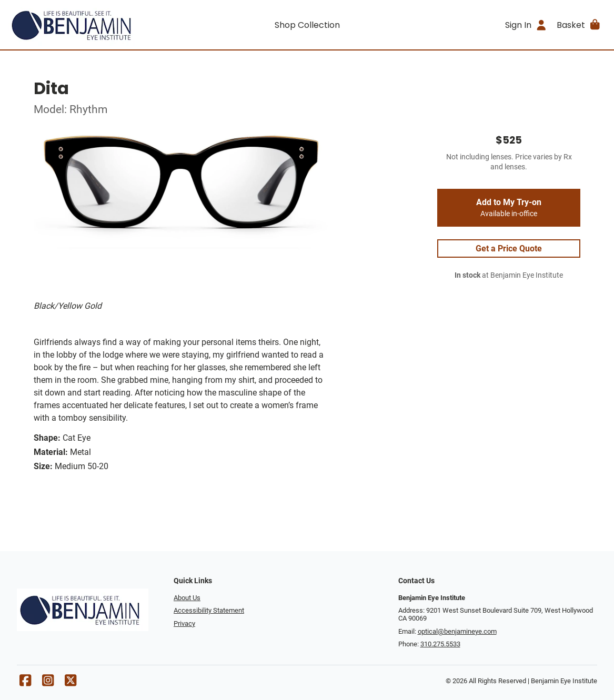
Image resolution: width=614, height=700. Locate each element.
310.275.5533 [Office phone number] (440, 644)
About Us (187, 598)
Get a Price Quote (509, 248)
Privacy (184, 623)
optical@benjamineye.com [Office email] (457, 631)
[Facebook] (25, 683)
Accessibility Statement (209, 610)
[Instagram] (48, 683)
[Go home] (83, 25)
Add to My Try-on (509, 208)
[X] (71, 683)
